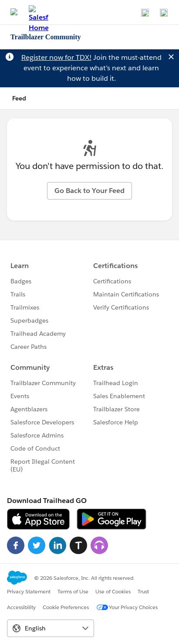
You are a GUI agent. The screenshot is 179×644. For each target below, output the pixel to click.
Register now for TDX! (56, 57)
